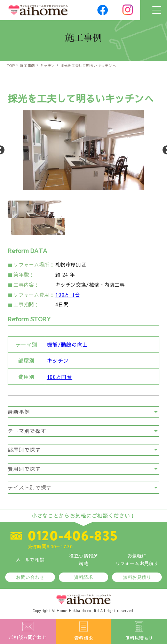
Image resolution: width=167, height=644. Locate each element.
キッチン (58, 360)
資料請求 (83, 577)
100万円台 (67, 295)
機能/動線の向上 (68, 344)
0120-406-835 (72, 536)
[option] (83, 150)
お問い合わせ (30, 577)
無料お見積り (137, 577)
